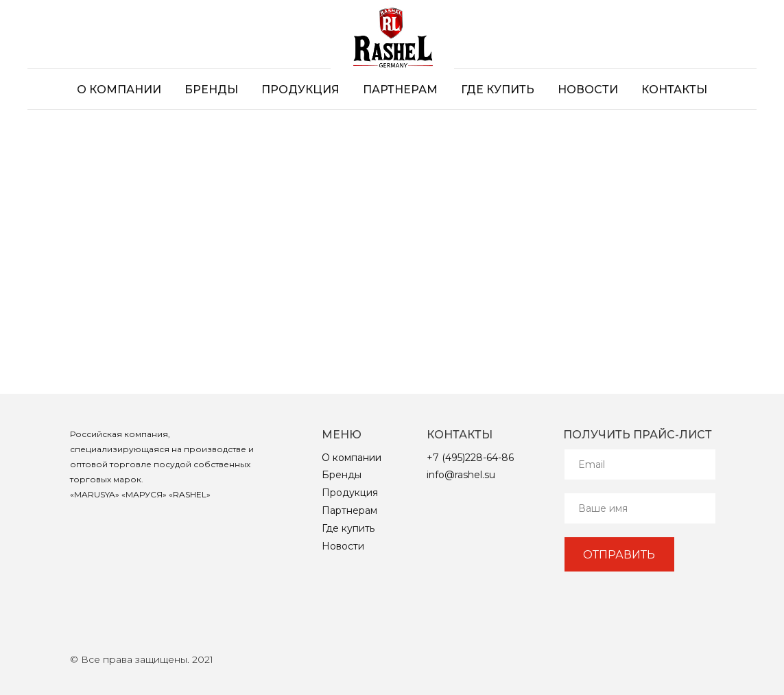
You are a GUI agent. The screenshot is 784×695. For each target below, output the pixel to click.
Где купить (498, 90)
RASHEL (190, 494)
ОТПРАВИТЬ (619, 555)
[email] (640, 464)
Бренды (211, 90)
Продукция (300, 90)
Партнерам (400, 90)
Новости (588, 90)
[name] (640, 508)
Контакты (674, 90)
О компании (119, 90)
